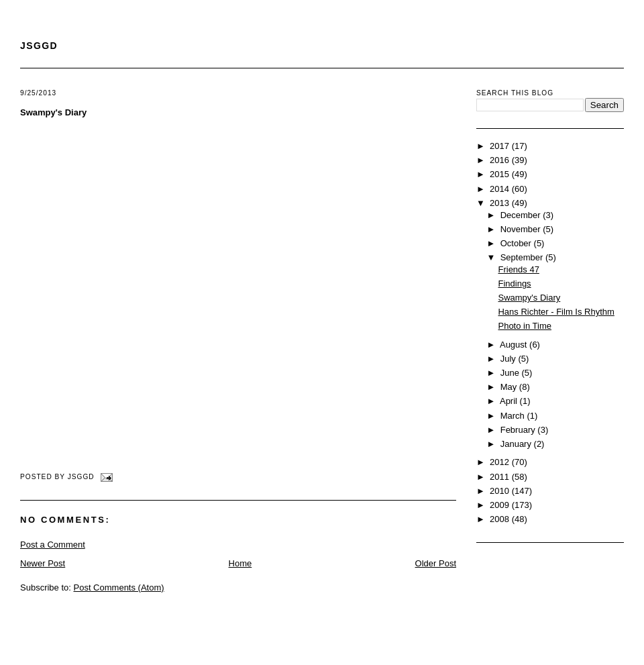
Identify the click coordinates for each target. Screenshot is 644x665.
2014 (501, 189)
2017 (501, 146)
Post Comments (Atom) (119, 587)
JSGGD (39, 46)
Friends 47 (518, 269)
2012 (501, 462)
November (522, 229)
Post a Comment (53, 545)
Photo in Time (525, 326)
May (510, 387)
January (517, 444)
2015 (501, 174)
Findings (514, 284)
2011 (501, 477)
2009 (501, 505)
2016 (501, 160)
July (509, 359)
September (523, 257)
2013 (501, 203)
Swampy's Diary (53, 112)
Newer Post (43, 563)
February (519, 430)
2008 (501, 519)
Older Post (436, 563)
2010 (501, 491)
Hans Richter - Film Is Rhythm (556, 312)
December (522, 215)
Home (240, 563)
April (510, 401)
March (514, 416)
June (511, 373)
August (515, 345)
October (517, 243)
